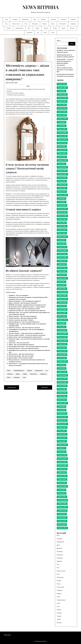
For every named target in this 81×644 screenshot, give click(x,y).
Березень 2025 (62, 119)
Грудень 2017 (62, 414)
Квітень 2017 (62, 441)
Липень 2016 (62, 472)
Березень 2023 (62, 195)
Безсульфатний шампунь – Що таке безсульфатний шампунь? (28, 347)
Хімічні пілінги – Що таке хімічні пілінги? (21, 354)
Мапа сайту (7, 635)
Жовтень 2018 (62, 379)
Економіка (53, 20)
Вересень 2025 (62, 98)
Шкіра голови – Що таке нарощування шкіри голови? (25, 337)
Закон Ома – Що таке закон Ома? (19, 343)
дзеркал (30, 371)
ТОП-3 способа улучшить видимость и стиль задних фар (65, 70)
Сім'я (58, 606)
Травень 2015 (62, 521)
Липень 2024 (62, 146)
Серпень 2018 (62, 386)
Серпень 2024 (62, 143)
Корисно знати (16, 24)
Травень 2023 (62, 188)
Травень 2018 (62, 396)
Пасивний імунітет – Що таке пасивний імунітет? (24, 348)
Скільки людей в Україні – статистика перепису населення (27, 335)
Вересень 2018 (62, 382)
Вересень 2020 (62, 299)
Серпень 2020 (62, 303)
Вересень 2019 (62, 341)
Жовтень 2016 (62, 462)
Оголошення (63, 24)
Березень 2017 (62, 445)
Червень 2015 (62, 518)
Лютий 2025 (62, 122)
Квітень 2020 (62, 316)
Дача (35, 20)
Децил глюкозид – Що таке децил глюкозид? (23, 303)
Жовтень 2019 (62, 337)
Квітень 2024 (62, 157)
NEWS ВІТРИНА (41, 7)
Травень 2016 (62, 479)
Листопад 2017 (62, 417)
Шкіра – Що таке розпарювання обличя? (21, 345)
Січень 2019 (62, 368)
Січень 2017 (62, 452)
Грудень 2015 (62, 497)
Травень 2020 (62, 313)
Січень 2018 (62, 410)
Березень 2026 (62, 88)
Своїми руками (19, 28)
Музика (44, 24)
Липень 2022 (62, 223)
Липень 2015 (62, 514)
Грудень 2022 (62, 205)
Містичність (33, 374)
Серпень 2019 (62, 344)
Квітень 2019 (62, 358)
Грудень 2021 (62, 247)
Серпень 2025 (62, 101)
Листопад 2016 (62, 459)
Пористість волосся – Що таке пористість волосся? (24, 328)
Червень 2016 (62, 476)
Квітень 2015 (62, 524)
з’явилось (10, 374)
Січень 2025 (62, 126)
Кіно (6, 24)
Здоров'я (59, 561)
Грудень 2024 (62, 129)
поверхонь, (43, 374)
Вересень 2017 (62, 424)
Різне (53, 33)
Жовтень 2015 (62, 504)
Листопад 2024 (62, 133)
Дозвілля (43, 20)
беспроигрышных (19, 371)
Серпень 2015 (62, 511)
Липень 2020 (62, 306)
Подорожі (73, 24)
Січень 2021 (62, 285)
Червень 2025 (62, 108)
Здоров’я (73, 20)
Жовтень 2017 (62, 420)
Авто (7, 20)
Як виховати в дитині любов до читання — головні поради (27, 307)
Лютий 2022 (62, 240)
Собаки (37, 28)
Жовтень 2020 (62, 296)
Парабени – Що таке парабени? (19, 295)
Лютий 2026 (62, 91)
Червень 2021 (62, 268)
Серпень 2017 (62, 427)
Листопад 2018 (62, 375)
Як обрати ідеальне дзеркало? (16, 95)
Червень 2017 (62, 434)
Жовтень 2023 (62, 171)
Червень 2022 (62, 226)
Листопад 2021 (62, 251)
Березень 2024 (62, 160)
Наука (53, 24)
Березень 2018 (62, 403)
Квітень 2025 (62, 115)
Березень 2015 (62, 528)
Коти (26, 24)
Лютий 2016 (62, 490)
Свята (45, 33)
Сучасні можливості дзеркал (15, 93)
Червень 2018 (62, 393)
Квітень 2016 (62, 483)
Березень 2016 (62, 486)
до (47, 371)
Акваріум (15, 20)
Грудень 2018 (62, 372)
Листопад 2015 (62, 500)
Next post (45, 387)
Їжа (38, 33)
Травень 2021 (62, 271)
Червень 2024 (62, 150)
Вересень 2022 (62, 216)
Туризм (63, 28)
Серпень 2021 (62, 261)
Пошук (59, 41)
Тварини (46, 28)
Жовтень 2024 (62, 136)
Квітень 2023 (62, 192)
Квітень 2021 (62, 275)
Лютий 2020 (62, 323)
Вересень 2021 (62, 257)
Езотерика (29, 33)
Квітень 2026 (62, 84)
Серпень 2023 (62, 178)
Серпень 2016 (62, 469)
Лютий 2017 (62, 448)
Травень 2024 (62, 153)
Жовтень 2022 (62, 212)
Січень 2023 (62, 202)
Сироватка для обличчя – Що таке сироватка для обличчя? (27, 311)
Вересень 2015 (62, 507)
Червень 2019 (62, 351)
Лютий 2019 (62, 365)
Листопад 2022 (62, 209)
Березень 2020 (62, 320)
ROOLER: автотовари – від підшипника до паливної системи (27, 305)
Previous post (12, 387)
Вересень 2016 (62, 466)
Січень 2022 (62, 244)
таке (24, 377)
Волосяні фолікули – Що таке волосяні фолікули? (24, 322)
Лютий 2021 (62, 282)
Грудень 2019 (62, 330)
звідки (18, 374)
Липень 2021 (62, 264)
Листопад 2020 (62, 292)
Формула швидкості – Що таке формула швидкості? (25, 301)
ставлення (17, 377)
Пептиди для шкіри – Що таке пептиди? (21, 356)
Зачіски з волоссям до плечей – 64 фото (21, 320)
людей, (25, 374)
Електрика (63, 20)
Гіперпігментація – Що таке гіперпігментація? (23, 318)
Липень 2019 (62, 348)
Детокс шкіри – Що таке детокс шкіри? (21, 358)
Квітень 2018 (62, 400)
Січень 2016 (62, 493)
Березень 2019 (62, 361)
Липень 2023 (62, 181)
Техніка (55, 28)
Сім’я (29, 28)
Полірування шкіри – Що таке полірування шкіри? (24, 309)
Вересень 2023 (62, 174)
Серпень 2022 (62, 219)
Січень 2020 (62, 327)
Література (35, 24)
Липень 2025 (62, 105)
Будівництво (25, 20)
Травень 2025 (62, 112)
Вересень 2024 (62, 140)
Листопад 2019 (62, 334)
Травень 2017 (62, 438)
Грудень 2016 (62, 455)
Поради (9, 28)
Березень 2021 (62, 278)
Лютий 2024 (62, 164)
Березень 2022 (62, 237)
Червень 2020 (62, 309)
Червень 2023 (62, 185)
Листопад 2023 (62, 167)
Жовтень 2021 (62, 254)
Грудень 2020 (62, 289)
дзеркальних (39, 371)
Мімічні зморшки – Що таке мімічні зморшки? (23, 316)
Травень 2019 (62, 355)
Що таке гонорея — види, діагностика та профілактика (26, 333)
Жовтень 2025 (62, 94)
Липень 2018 (62, 389)
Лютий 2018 (62, 407)
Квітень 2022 (62, 233)
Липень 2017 (62, 431)
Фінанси (72, 28)
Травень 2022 (62, 230)
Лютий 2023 (62, 198)
